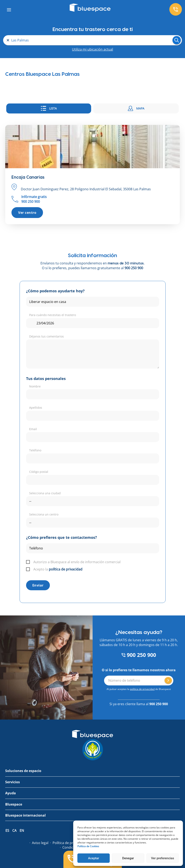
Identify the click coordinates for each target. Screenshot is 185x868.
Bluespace (14, 804)
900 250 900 (134, 268)
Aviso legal (40, 843)
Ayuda (11, 793)
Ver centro (27, 213)
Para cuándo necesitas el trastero (53, 315)
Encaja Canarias (28, 177)
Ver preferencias (162, 858)
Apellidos (36, 408)
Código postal (39, 472)
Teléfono (35, 450)
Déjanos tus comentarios (47, 336)
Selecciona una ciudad (45, 493)
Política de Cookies (88, 846)
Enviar (38, 585)
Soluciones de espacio (23, 771)
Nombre (35, 386)
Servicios (13, 782)
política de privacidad (66, 569)
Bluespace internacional (25, 815)
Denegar (128, 858)
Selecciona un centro (44, 514)
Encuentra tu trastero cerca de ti (93, 29)
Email (33, 429)
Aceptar (94, 858)
